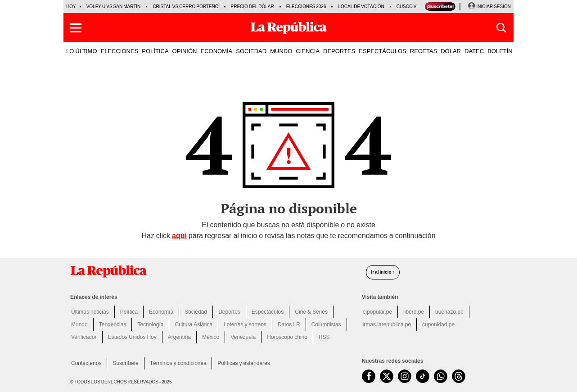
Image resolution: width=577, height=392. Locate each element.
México (211, 337)
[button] (76, 28)
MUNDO (281, 51)
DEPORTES (339, 51)
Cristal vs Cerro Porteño (185, 7)
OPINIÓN (185, 51)
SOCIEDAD (251, 51)
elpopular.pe (377, 312)
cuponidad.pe (438, 324)
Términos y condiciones (178, 363)
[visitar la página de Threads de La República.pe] (459, 376)
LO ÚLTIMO (82, 51)
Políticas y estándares (244, 363)
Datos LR (289, 324)
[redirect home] (213, 271)
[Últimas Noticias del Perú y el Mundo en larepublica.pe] (288, 28)
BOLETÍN (500, 51)
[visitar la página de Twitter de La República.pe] (387, 376)
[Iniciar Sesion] (489, 7)
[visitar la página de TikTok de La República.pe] (423, 376)
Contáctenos (86, 363)
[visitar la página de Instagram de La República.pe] (405, 376)
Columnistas (326, 324)
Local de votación (361, 7)
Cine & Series (311, 312)
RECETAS (424, 51)
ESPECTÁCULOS (382, 51)
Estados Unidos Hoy (132, 337)
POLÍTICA (155, 51)
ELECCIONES (120, 51)
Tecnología (150, 324)
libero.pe (414, 312)
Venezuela (243, 337)
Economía (161, 312)
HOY (71, 7)
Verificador (84, 337)
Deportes (229, 312)
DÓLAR (451, 51)
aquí (179, 236)
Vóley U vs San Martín (114, 7)
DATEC (474, 51)
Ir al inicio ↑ (383, 272)
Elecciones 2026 (306, 7)
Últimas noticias (90, 312)
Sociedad (196, 312)
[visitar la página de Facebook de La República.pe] (369, 376)
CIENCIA (308, 51)
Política (129, 312)
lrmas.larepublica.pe (387, 324)
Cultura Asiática (194, 324)
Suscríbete (125, 363)
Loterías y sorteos (245, 324)
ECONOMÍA (216, 51)
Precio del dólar (252, 7)
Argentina (179, 337)
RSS (324, 337)
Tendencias (113, 324)
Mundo (79, 324)
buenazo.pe (449, 312)
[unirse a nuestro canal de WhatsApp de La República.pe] (441, 376)
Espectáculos (268, 312)
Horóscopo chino (287, 337)
